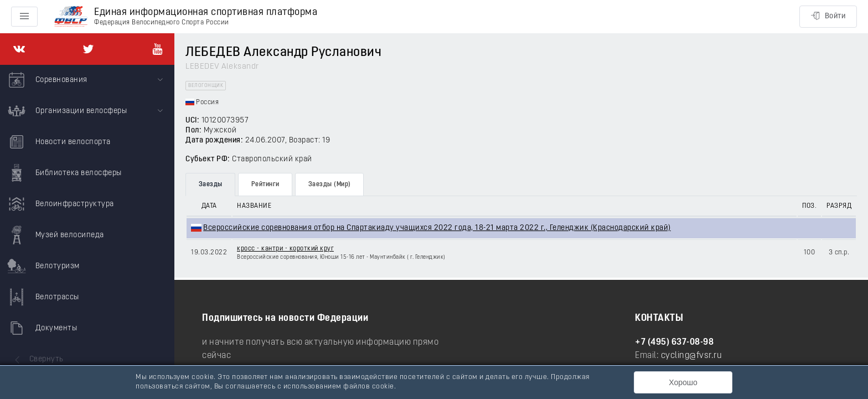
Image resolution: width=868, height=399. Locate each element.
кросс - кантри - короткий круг (285, 249)
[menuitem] (87, 80)
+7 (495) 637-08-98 (674, 342)
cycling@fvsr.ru (692, 356)
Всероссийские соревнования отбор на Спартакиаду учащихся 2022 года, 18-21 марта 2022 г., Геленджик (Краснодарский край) (437, 228)
